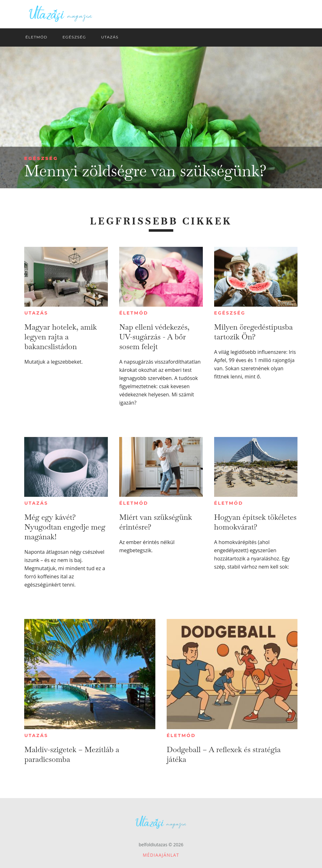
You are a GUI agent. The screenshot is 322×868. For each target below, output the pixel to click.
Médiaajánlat (161, 855)
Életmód (134, 313)
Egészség (41, 158)
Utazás (36, 313)
